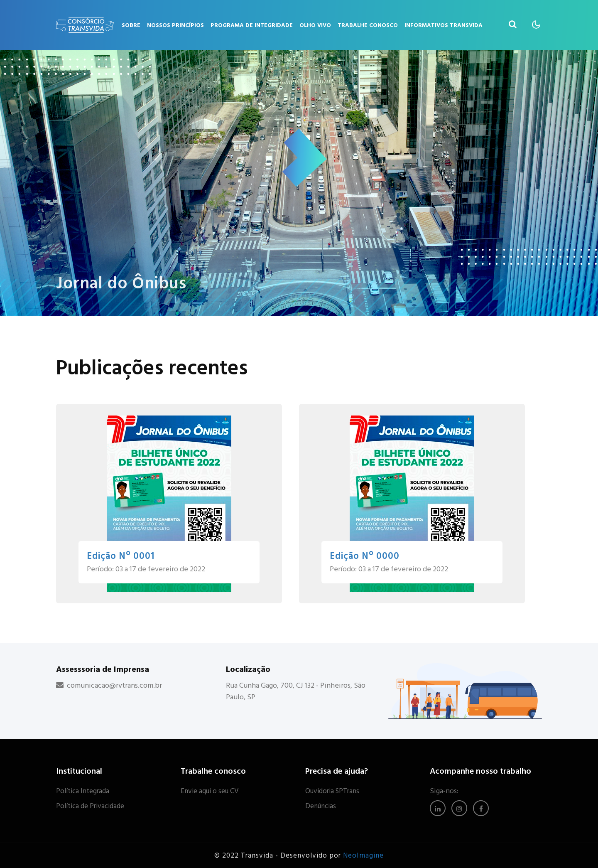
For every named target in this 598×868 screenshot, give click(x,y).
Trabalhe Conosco (368, 25)
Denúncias (321, 806)
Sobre (131, 25)
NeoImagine (363, 856)
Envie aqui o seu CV (210, 791)
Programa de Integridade (252, 25)
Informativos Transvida (444, 25)
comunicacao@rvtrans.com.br (114, 685)
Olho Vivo (315, 25)
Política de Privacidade (90, 806)
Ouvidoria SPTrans (332, 791)
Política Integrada (83, 791)
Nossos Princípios (175, 25)
